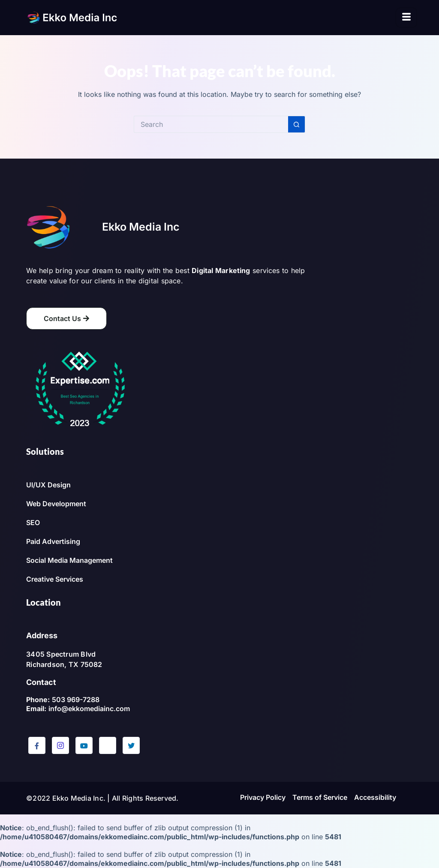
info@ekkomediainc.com (89, 709)
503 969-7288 (76, 700)
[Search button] (297, 124)
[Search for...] (211, 124)
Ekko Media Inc (141, 227)
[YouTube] (84, 745)
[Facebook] (37, 745)
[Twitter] (131, 745)
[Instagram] (60, 745)
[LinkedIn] (108, 745)
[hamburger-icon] (406, 18)
